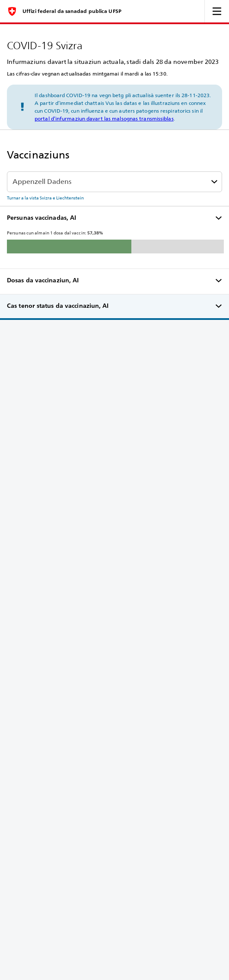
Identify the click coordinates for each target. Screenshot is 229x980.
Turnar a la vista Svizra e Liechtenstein (45, 198)
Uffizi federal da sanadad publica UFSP (72, 11)
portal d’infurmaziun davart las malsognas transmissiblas (104, 119)
